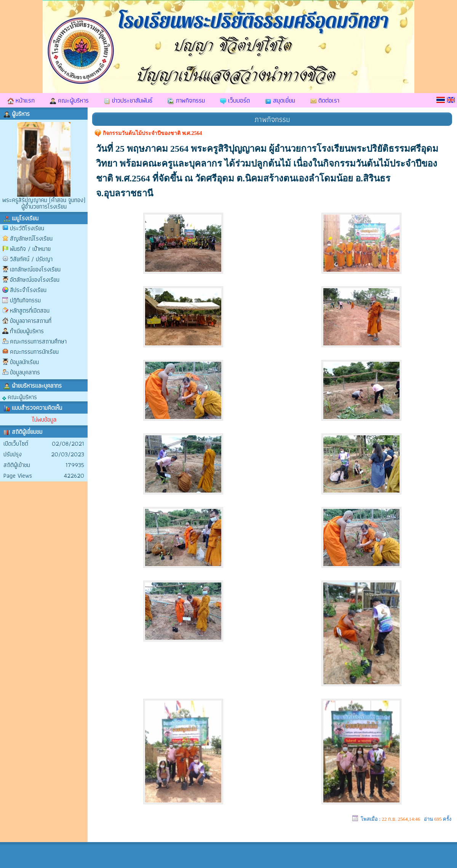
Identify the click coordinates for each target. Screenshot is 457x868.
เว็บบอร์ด (235, 100)
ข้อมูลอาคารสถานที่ (31, 321)
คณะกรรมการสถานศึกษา (38, 341)
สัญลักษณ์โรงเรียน (31, 238)
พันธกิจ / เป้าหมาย (30, 249)
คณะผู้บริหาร (69, 100)
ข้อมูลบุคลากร (25, 372)
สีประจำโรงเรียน (28, 290)
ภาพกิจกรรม (186, 100)
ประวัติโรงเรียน (27, 228)
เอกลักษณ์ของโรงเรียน (35, 269)
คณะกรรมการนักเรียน (34, 352)
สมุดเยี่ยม (280, 100)
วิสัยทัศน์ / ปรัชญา (31, 259)
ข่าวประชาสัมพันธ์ (128, 100)
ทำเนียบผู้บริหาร (27, 331)
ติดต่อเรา (325, 100)
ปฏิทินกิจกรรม (25, 300)
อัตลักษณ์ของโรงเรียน (35, 280)
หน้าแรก (21, 100)
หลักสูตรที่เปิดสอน (30, 310)
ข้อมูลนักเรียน (24, 362)
